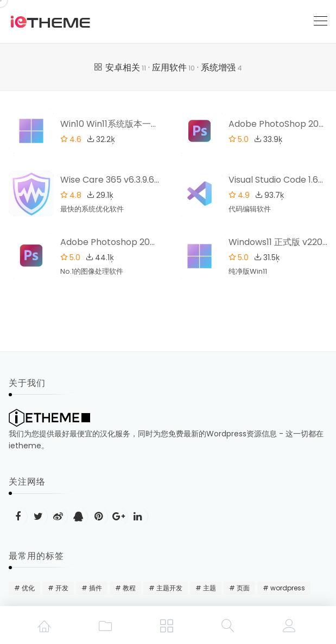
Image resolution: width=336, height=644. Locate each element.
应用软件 (173, 67)
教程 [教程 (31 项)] (129, 588)
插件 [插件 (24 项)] (96, 588)
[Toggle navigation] (321, 21)
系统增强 (221, 67)
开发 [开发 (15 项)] (62, 588)
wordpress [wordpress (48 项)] (288, 588)
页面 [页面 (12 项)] (243, 588)
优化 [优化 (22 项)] (28, 588)
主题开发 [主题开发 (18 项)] (169, 588)
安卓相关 (126, 67)
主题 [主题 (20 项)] (210, 588)
